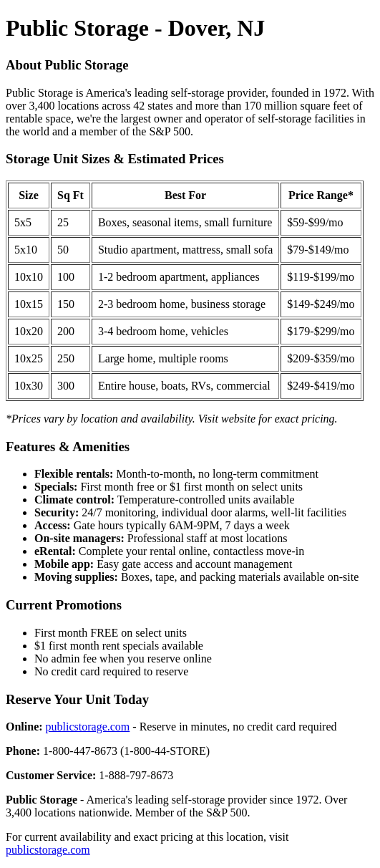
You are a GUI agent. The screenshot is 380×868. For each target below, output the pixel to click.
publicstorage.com (88, 727)
